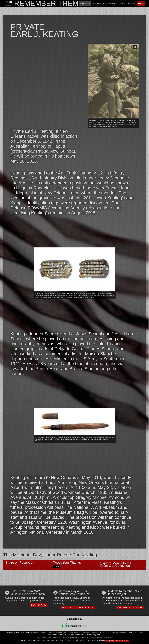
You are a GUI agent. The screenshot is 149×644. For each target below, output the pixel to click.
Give (141, 3)
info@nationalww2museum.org (117, 641)
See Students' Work (130, 607)
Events (126, 3)
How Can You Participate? (78, 607)
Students (104, 3)
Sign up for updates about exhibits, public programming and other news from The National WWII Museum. (75, 638)
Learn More (39, 605)
